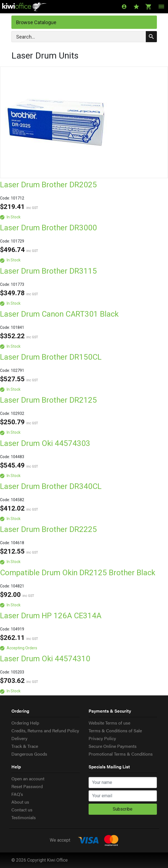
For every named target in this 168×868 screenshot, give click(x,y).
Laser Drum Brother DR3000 (48, 228)
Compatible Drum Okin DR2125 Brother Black (78, 573)
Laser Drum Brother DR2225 (48, 529)
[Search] (84, 37)
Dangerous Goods (29, 754)
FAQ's (17, 794)
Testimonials (24, 817)
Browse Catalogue (36, 22)
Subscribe (123, 809)
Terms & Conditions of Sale (115, 731)
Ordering (20, 711)
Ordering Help (25, 723)
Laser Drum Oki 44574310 (45, 659)
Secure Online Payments (113, 746)
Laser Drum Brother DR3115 (48, 271)
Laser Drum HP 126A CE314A (51, 616)
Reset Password (27, 786)
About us (20, 802)
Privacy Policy (102, 738)
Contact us (22, 810)
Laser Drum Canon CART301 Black (59, 314)
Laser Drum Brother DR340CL (51, 486)
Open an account (28, 779)
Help (16, 767)
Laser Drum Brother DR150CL (51, 357)
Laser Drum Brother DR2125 (48, 400)
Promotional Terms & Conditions (121, 754)
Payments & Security (110, 711)
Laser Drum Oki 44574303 (45, 443)
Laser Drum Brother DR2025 (48, 185)
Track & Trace (25, 746)
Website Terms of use (109, 723)
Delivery (19, 738)
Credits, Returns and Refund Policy (45, 731)
